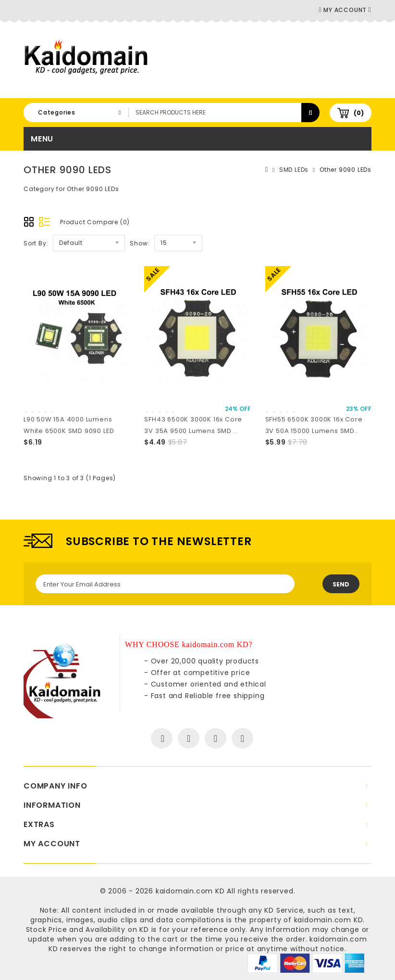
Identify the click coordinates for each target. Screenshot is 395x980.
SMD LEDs (294, 170)
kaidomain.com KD (190, 891)
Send (341, 584)
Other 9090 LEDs (346, 170)
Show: (140, 243)
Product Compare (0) (95, 222)
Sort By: (36, 243)
